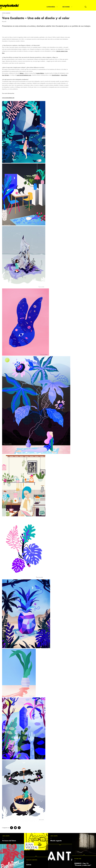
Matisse (22, 73)
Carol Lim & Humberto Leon (24, 75)
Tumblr (19, 828)
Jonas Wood (64, 75)
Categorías (51, 7)
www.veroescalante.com (8, 98)
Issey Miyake (5, 75)
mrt (10, 7)
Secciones (66, 7)
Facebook (12, 828)
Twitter (15, 828)
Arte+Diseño (6, 13)
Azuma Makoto (40, 73)
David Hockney (56, 75)
